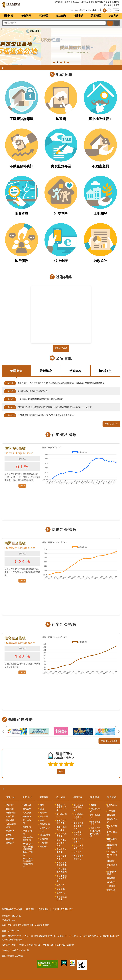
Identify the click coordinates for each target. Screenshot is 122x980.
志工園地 (111, 811)
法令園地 (61, 889)
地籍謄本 (44, 813)
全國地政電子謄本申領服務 (79, 826)
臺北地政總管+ (62, 815)
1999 (50, 936)
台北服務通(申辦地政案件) (79, 807)
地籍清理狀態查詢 (62, 898)
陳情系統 (85, 2)
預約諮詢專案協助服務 (79, 847)
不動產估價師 (95, 810)
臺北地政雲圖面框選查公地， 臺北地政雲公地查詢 (58, 62)
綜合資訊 (113, 16)
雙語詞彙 (108, 5)
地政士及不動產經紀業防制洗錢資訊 (95, 832)
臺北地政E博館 (112, 873)
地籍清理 (44, 816)
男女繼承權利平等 (54, 62)
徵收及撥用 (45, 835)
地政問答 (115, 2)
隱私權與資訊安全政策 (12, 909)
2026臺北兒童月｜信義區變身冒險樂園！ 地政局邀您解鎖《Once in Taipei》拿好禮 (48, 407)
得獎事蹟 (10, 839)
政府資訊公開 (112, 806)
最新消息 (46, 371)
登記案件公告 (28, 822)
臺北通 (116, 5)
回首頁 (68, 2)
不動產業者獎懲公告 (28, 839)
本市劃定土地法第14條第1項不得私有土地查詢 (28, 849)
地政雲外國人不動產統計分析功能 (61, 62)
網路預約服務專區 (79, 840)
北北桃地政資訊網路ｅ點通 (79, 817)
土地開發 (44, 843)
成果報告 (111, 882)
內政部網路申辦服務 (79, 857)
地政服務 (64, 75)
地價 (42, 820)
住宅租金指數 (64, 625)
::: (3, 789)
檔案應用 (111, 861)
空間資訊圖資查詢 (62, 835)
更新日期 (6, 916)
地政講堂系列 (112, 820)
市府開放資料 (112, 866)
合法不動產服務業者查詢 (62, 878)
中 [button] (105, 10)
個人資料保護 (112, 827)
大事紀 (9, 835)
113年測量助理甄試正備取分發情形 (28, 862)
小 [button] (100, 10)
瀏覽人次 (6, 920)
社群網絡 (64, 277)
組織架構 (10, 816)
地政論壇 (111, 878)
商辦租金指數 (64, 530)
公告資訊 (26, 16)
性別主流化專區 (112, 840)
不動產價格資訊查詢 (62, 822)
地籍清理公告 (28, 832)
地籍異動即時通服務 (79, 834)
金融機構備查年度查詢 (62, 864)
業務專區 (44, 16)
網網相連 (111, 890)
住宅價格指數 (64, 435)
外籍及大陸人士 (45, 830)
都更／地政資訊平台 (62, 828)
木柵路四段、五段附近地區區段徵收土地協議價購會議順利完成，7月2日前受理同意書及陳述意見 (54, 383)
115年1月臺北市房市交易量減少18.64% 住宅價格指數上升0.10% (40, 415)
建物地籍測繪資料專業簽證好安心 (68, 62)
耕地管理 (44, 839)
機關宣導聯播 (21, 720)
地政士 (93, 805)
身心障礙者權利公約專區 (112, 855)
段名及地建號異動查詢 (62, 870)
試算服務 (61, 885)
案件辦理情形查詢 (62, 851)
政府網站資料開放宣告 (63, 909)
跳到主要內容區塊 (1, 1)
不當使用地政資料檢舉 (100, 2)
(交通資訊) (44, 925)
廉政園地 (111, 815)
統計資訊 (61, 893)
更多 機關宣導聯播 (109, 741)
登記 (42, 809)
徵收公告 (27, 827)
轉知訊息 (105, 371)
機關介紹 (9, 16)
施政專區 (10, 831)
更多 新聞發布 (111, 424)
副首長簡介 (11, 813)
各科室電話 (43, 909)
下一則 (119, 732)
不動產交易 (45, 824)
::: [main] (1, 29)
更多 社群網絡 (61, 348)
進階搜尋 (116, 23)
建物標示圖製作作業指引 (65, 62)
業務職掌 (10, 820)
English (76, 2)
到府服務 (78, 852)
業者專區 (96, 16)
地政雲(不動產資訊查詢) (62, 807)
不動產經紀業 (95, 817)
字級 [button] (94, 10)
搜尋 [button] (110, 23)
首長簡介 (10, 809)
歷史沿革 (10, 805)
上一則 (3, 732)
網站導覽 (59, 2)
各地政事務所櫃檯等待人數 (62, 843)
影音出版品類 (112, 834)
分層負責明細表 (11, 826)
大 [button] (109, 10)
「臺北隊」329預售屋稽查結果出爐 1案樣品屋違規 (33, 399)
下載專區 (111, 886)
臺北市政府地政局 (21, 4)
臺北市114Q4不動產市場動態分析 (26, 391)
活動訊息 (76, 371)
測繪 (42, 805)
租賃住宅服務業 (95, 823)
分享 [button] (117, 10)
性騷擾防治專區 (112, 847)
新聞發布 (16, 371)
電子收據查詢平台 (62, 857)
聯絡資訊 (10, 843)
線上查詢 (61, 16)
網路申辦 (78, 16)
